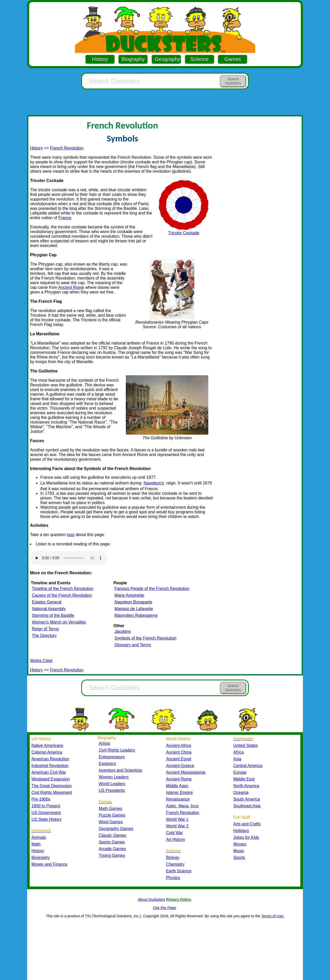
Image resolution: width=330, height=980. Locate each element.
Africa (238, 752)
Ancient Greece (180, 766)
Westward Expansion (51, 779)
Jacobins (123, 631)
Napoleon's (154, 483)
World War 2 (177, 826)
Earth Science (179, 871)
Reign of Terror (45, 629)
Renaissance (178, 799)
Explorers (107, 764)
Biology (173, 858)
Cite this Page (164, 908)
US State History (47, 819)
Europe (240, 772)
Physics (173, 878)
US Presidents (112, 790)
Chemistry (175, 864)
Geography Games (116, 829)
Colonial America (47, 752)
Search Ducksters (233, 81)
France (65, 218)
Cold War (174, 833)
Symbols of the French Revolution (145, 638)
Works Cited (41, 661)
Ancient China (179, 752)
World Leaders (112, 784)
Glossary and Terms (133, 645)
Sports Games (112, 842)
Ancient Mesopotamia (186, 772)
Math (36, 844)
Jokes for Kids (246, 837)
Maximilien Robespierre (136, 615)
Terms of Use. (273, 916)
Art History (176, 839)
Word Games (111, 822)
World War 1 (177, 819)
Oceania (241, 792)
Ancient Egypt (179, 759)
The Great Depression (52, 786)
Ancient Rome (71, 287)
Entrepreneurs (112, 757)
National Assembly (49, 609)
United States (246, 746)
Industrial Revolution (50, 766)
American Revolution (50, 759)
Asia (237, 759)
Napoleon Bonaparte (133, 602)
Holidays (241, 831)
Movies (240, 844)
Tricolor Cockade (184, 233)
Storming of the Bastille (53, 615)
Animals (39, 837)
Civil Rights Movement (52, 792)
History (100, 59)
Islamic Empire (179, 792)
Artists (104, 743)
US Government (46, 813)
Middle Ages (177, 786)
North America (246, 786)
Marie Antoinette (129, 595)
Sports (239, 858)
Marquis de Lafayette (134, 609)
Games (233, 59)
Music (239, 851)
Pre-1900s (41, 799)
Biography (133, 59)
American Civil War (49, 772)
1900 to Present (46, 806)
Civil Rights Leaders (117, 750)
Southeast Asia (247, 806)
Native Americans (47, 746)
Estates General (47, 602)
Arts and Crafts (247, 824)
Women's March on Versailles (59, 622)
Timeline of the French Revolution (63, 589)
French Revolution (67, 148)
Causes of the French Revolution (62, 595)
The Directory (44, 636)
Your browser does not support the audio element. (69, 558)
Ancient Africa (179, 746)
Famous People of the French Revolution (152, 589)
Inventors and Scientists (120, 770)
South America (247, 799)
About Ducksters (151, 899)
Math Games (110, 808)
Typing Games (112, 855)
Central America (248, 766)
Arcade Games (112, 849)
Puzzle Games (112, 815)
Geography (167, 59)
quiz (71, 535)
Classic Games (112, 835)
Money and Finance (49, 864)
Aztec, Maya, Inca (182, 806)
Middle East (244, 779)
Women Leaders (114, 777)
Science (199, 59)
